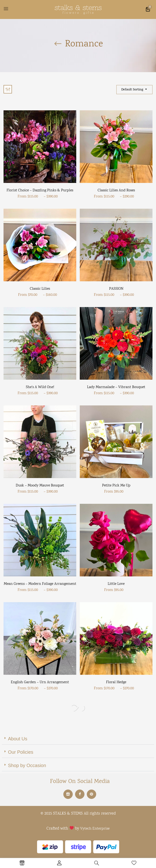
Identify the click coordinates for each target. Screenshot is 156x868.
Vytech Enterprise (95, 829)
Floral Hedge (116, 682)
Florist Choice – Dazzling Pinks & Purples (40, 191)
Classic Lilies (40, 289)
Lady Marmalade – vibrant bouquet (116, 387)
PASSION (116, 289)
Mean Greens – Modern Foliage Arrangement (40, 584)
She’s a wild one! (40, 387)
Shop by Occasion (27, 765)
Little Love (116, 584)
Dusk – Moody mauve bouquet (40, 486)
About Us (18, 739)
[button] (148, 9)
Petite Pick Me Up (116, 486)
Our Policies (21, 752)
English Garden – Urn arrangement (40, 682)
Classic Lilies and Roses (116, 191)
